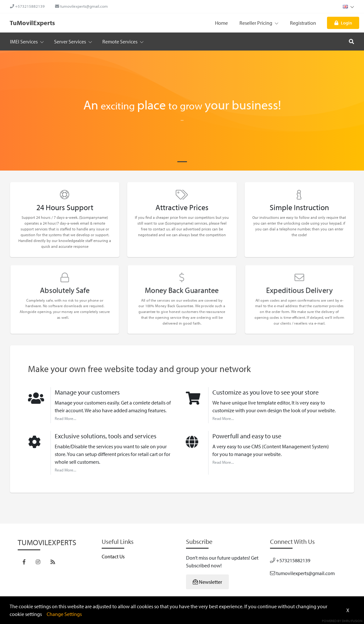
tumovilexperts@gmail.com (81, 6)
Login (343, 23)
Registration (303, 23)
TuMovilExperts (32, 23)
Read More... (65, 418)
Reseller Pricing (259, 23)
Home (221, 23)
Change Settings (64, 614)
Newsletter (207, 582)
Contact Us (113, 556)
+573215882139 (27, 6)
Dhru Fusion (352, 621)
